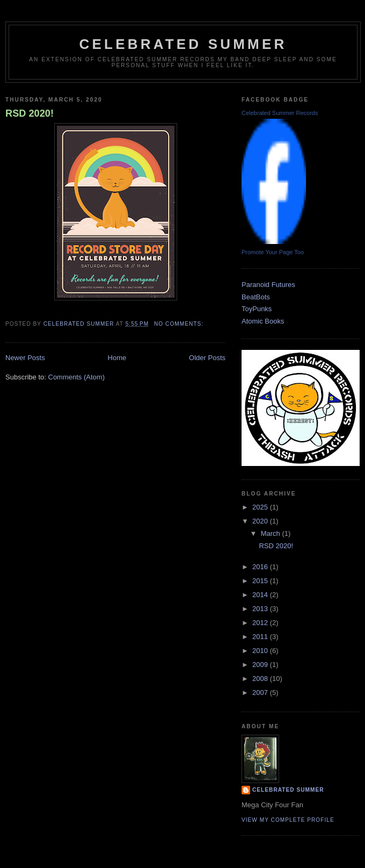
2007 (261, 693)
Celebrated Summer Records (280, 113)
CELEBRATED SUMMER (183, 44)
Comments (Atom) (76, 377)
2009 (261, 665)
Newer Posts (25, 358)
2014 (261, 595)
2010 (261, 651)
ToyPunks (257, 309)
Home (117, 358)
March (272, 533)
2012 (261, 623)
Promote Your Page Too (273, 252)
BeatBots (256, 297)
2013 (261, 609)
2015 (261, 581)
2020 (261, 521)
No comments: (180, 324)
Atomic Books (263, 321)
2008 (261, 679)
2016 (261, 567)
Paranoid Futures (268, 285)
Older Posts (207, 358)
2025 (261, 507)
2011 (261, 637)
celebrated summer (288, 790)
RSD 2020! (30, 113)
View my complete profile (288, 820)
